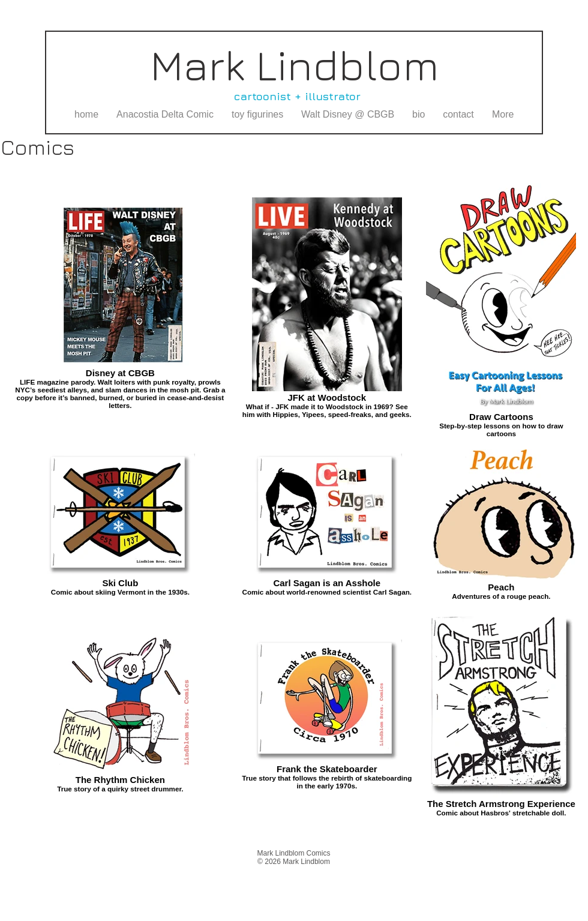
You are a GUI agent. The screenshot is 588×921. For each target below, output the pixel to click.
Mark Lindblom (295, 64)
